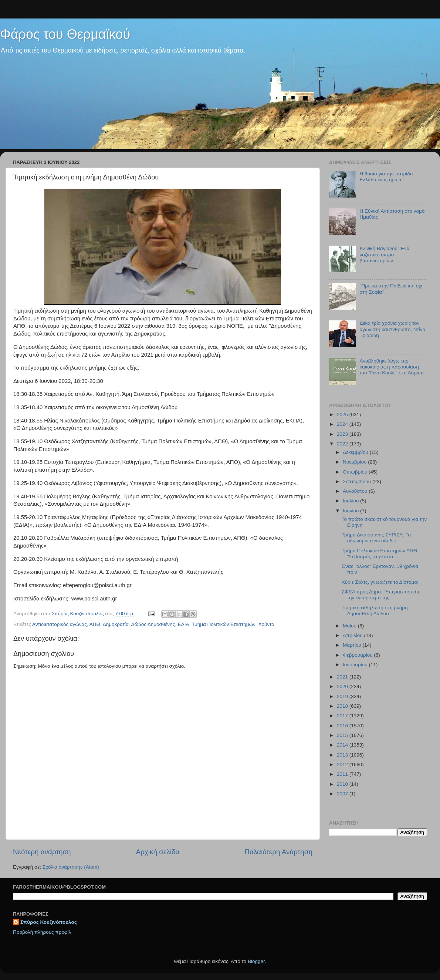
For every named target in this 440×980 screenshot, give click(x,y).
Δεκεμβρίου (356, 452)
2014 (343, 745)
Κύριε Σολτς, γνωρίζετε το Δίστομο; (380, 582)
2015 (343, 735)
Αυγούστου (356, 491)
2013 (343, 755)
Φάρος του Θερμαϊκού (65, 34)
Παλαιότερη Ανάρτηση (278, 852)
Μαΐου (350, 626)
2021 (343, 677)
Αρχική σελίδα (158, 852)
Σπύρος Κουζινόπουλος (49, 922)
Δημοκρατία (116, 624)
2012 (343, 765)
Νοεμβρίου (355, 462)
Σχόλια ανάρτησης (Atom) (71, 867)
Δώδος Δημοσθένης (153, 624)
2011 (343, 774)
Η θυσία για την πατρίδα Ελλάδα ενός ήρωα (386, 177)
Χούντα (266, 624)
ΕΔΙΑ (184, 624)
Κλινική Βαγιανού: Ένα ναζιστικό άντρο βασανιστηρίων (384, 254)
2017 (343, 716)
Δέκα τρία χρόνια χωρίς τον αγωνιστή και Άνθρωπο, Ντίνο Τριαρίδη (392, 329)
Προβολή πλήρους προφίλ (42, 932)
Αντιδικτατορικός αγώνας (60, 624)
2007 (343, 794)
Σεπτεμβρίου (358, 481)
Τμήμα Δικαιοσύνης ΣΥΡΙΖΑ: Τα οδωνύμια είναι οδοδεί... (376, 538)
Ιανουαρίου (356, 665)
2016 (343, 726)
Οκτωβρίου (356, 472)
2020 (343, 686)
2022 (343, 444)
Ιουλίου (351, 501)
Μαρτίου (353, 645)
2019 (343, 696)
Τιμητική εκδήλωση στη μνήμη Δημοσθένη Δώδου (375, 611)
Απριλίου (353, 635)
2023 (343, 434)
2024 (343, 424)
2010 (343, 784)
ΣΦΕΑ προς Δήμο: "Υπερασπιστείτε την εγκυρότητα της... (381, 595)
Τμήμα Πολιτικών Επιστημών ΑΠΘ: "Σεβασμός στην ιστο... (380, 554)
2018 (343, 706)
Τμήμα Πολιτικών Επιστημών (224, 624)
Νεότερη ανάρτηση (42, 852)
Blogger (256, 961)
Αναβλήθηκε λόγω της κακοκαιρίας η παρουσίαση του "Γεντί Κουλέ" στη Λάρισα (392, 367)
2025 (343, 415)
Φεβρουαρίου (358, 655)
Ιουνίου (351, 511)
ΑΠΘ (95, 624)
